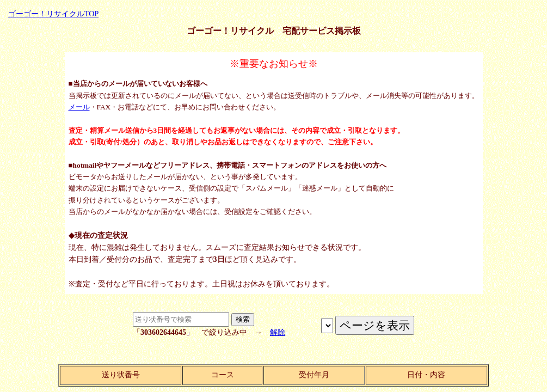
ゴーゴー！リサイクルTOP (53, 14)
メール (79, 107)
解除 (278, 332)
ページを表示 (327, 326)
